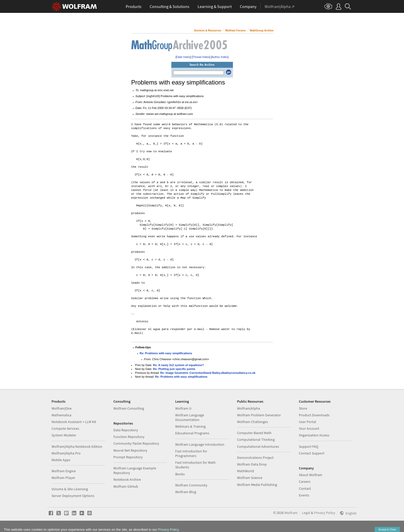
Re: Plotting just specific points (174, 369)
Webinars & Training (190, 426)
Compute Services (65, 428)
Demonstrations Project (255, 458)
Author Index (220, 57)
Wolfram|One (62, 408)
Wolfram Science (250, 478)
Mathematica (61, 415)
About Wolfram (311, 475)
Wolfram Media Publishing (257, 485)
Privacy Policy (325, 513)
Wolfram (291, 513)
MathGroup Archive (262, 31)
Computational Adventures (258, 446)
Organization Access (314, 435)
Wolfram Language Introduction (200, 444)
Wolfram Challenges (252, 422)
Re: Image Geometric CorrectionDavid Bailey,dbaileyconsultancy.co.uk (208, 373)
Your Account (309, 428)
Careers (305, 482)
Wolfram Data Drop (252, 464)
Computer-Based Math (254, 433)
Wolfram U (183, 408)
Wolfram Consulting (129, 408)
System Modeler (64, 435)
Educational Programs (192, 433)
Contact (305, 488)
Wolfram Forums (235, 31)
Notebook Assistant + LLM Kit (74, 422)
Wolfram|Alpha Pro (66, 453)
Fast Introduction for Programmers (191, 453)
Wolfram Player (63, 478)
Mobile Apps (61, 460)
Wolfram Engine (64, 471)
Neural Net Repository (130, 450)
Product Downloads (314, 415)
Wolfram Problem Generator (259, 415)
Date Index (183, 57)
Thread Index (201, 57)
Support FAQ (309, 446)
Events (304, 495)
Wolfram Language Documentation (190, 417)
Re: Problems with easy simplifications (166, 353)
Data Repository (126, 430)
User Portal (308, 422)
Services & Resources (208, 31)
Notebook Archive (127, 479)
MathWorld (246, 471)
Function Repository (129, 437)
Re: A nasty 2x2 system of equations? (178, 365)
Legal (306, 513)
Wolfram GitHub (126, 486)
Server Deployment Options (73, 496)
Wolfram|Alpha (249, 408)
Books (180, 474)
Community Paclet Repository (136, 443)
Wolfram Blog (186, 492)
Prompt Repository (128, 457)
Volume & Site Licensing (70, 489)
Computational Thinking (256, 440)
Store (303, 408)
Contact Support (312, 453)
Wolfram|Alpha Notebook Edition (77, 446)
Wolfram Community (191, 485)
